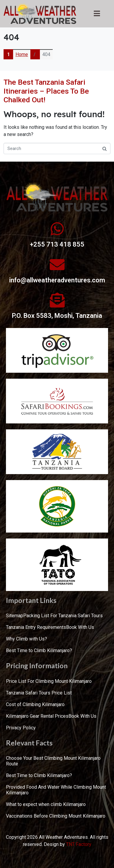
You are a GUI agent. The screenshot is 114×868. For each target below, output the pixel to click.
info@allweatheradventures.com (57, 280)
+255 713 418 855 (57, 244)
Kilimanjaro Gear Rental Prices (37, 716)
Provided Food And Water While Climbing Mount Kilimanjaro (56, 790)
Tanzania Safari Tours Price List (39, 693)
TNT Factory (79, 844)
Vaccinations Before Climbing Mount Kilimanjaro (56, 816)
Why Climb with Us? (26, 639)
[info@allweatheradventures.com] (57, 264)
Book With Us (80, 627)
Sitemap (15, 616)
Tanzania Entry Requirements (36, 627)
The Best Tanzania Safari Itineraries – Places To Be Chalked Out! (46, 91)
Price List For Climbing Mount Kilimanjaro (49, 681)
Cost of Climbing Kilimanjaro (35, 704)
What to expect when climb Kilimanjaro (46, 804)
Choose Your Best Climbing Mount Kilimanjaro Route (53, 761)
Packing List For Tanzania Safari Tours (63, 616)
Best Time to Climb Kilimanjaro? (39, 650)
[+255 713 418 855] (57, 229)
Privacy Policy (21, 728)
